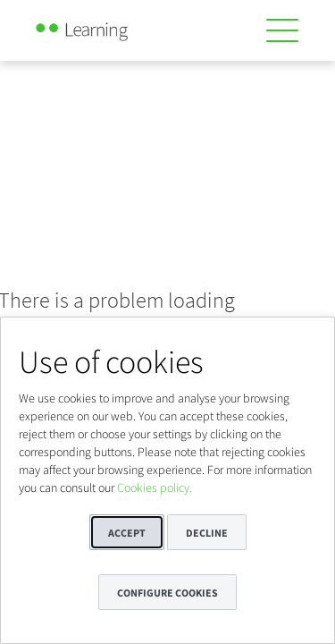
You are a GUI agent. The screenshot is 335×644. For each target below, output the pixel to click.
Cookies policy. (155, 487)
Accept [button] (127, 533)
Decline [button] (207, 533)
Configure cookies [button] (167, 593)
